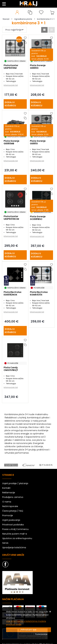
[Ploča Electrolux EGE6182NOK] (15, 331)
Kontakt (6, 488)
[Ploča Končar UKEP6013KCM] (15, 255)
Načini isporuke (10, 506)
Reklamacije (9, 493)
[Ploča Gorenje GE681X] (41, 180)
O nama (7, 502)
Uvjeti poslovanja (11, 520)
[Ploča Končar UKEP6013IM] (15, 104)
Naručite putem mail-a (15, 534)
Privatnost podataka (13, 525)
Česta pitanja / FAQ (13, 511)
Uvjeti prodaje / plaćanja (15, 483)
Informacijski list (11, 85)
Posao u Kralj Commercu (15, 529)
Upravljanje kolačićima (14, 548)
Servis (5, 543)
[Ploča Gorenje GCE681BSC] (41, 255)
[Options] (41, 634)
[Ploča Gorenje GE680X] (41, 104)
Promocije (8, 515)
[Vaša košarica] (52, 12)
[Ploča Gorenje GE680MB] (15, 180)
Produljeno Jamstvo (13, 497)
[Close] (28, 630)
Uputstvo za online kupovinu (17, 538)
